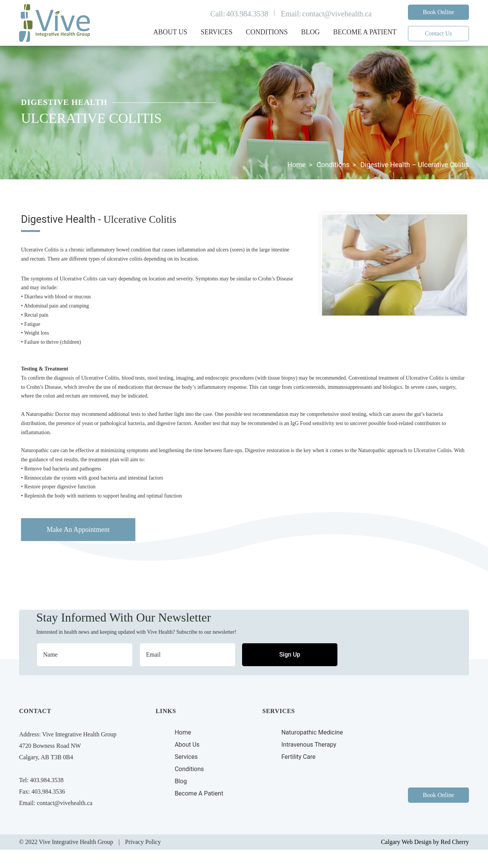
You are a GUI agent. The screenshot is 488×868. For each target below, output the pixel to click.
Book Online (438, 12)
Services (217, 32)
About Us (170, 32)
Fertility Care (299, 757)
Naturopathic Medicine (312, 732)
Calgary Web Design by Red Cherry (425, 842)
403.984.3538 (247, 14)
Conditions (267, 32)
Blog (311, 32)
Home (297, 165)
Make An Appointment (78, 530)
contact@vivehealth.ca (337, 14)
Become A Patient (199, 793)
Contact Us (438, 33)
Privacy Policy (143, 842)
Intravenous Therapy (309, 745)
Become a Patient (365, 32)
